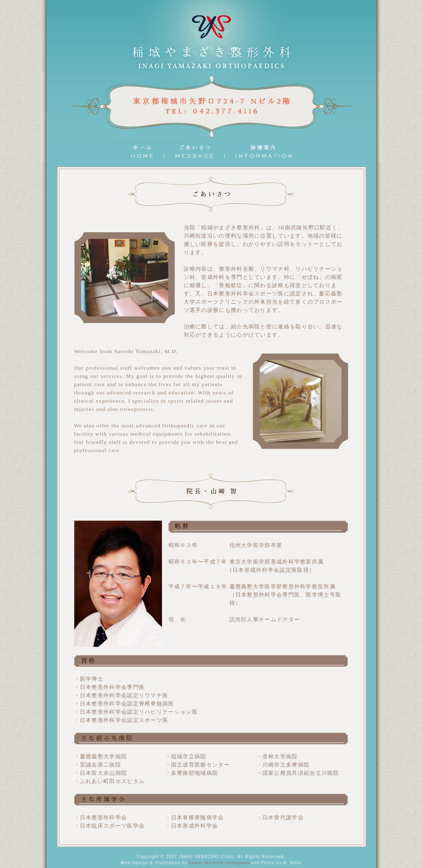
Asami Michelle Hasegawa (219, 863)
